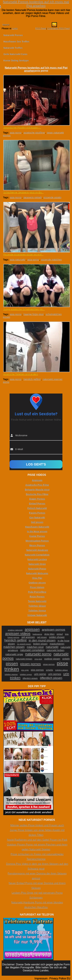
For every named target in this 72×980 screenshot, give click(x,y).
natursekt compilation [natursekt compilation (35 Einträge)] (32, 650)
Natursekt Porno (37, 569)
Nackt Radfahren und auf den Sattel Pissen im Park (37, 840)
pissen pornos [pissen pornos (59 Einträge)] (30, 664)
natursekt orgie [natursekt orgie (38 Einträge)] (14, 654)
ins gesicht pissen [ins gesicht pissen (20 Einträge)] (24, 644)
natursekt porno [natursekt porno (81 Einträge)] (38, 654)
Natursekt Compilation (37, 555)
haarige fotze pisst (34, 314)
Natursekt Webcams (37, 573)
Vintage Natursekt (37, 615)
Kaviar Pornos (37, 536)
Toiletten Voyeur (37, 611)
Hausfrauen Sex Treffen (16, 42)
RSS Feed (41, 28)
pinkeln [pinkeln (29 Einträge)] (66, 659)
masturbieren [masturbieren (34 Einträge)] (57, 644)
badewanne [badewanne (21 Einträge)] (37, 634)
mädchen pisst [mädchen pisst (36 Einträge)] (35, 647)
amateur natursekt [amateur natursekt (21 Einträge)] (15, 630)
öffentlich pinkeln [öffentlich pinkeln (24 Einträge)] (30, 678)
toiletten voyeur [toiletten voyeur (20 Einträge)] (26, 674)
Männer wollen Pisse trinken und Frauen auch (37, 825)
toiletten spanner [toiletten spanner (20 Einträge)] (11, 674)
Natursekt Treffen (13, 48)
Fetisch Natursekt (37, 508)
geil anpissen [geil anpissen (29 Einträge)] (28, 637)
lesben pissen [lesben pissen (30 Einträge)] (40, 644)
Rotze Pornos (37, 597)
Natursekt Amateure (37, 550)
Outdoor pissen (37, 583)
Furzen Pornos (37, 513)
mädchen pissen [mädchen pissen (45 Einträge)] (14, 647)
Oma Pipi (37, 578)
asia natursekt (18, 259)
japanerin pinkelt (32, 197)
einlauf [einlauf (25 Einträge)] (60, 634)
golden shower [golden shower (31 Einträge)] (57, 637)
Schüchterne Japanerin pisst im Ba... (23, 192)
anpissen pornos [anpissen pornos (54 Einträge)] (53, 630)
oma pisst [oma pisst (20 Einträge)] (38, 659)
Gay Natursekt (37, 518)
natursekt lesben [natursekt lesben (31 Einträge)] (56, 650)
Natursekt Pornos (13, 35)
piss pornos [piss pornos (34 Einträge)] (37, 670)
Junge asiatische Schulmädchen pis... (24, 309)
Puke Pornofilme (37, 592)
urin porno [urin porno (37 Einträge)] (40, 674)
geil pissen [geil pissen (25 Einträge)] (42, 637)
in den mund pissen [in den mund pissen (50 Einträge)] (42, 640)
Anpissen (37, 480)
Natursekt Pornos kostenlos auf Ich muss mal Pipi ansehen (36, 4)
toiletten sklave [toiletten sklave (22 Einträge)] (61, 670)
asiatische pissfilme (34, 133)
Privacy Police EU (60, 978)
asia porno (16, 133)
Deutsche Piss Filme (37, 494)
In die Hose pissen (37, 531)
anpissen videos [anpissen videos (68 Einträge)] (18, 634)
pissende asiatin (53, 197)
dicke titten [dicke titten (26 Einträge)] (49, 634)
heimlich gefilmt (32, 379)
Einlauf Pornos (37, 504)
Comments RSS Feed (58, 28)
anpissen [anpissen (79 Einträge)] (32, 629)
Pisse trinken (37, 587)
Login (15, 28)
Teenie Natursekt (37, 601)
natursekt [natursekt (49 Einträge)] (52, 647)
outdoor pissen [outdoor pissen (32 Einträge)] (52, 659)
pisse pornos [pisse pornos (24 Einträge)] (49, 664)
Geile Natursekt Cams (15, 54)
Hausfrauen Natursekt (37, 527)
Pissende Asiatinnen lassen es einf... (23, 255)
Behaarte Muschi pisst (37, 490)
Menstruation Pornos (37, 541)
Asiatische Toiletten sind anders (21, 374)
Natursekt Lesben (37, 559)
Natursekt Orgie (37, 564)
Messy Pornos (37, 545)
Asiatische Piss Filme (37, 485)
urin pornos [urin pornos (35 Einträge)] (55, 674)
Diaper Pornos (37, 499)
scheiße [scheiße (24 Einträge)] (49, 670)
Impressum (41, 978)
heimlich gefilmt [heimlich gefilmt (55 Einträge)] (15, 640)
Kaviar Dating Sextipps (16, 60)
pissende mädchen (51, 259)
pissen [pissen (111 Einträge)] (12, 664)
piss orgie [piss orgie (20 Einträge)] (25, 670)
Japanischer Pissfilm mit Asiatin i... (22, 128)
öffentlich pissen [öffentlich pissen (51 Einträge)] (51, 678)
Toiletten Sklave (37, 606)
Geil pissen (37, 522)
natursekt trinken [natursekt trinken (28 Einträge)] (24, 659)
